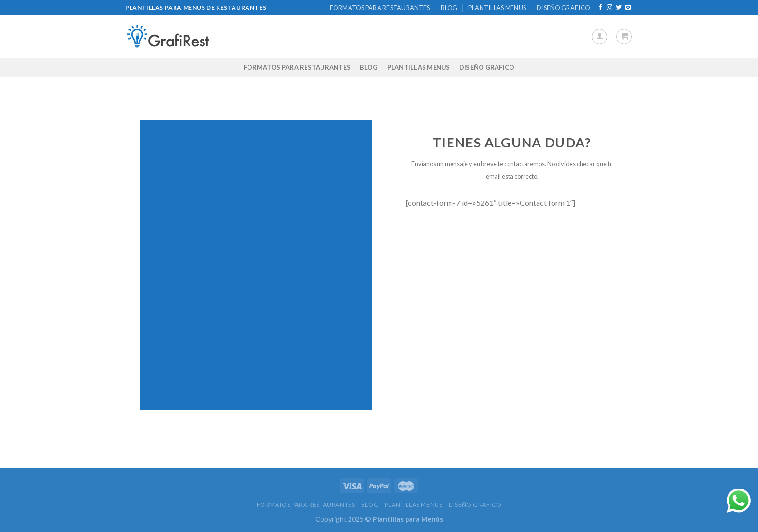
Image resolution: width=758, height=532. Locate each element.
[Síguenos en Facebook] (600, 8)
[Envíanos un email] (628, 8)
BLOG (449, 8)
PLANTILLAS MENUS (497, 8)
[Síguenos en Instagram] (610, 8)
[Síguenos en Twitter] (619, 8)
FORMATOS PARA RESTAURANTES (380, 8)
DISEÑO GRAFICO (563, 8)
